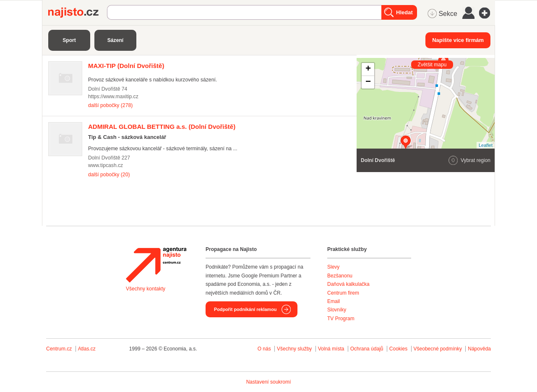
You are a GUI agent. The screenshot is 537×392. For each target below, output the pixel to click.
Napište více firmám (458, 40)
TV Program (341, 319)
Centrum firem (343, 293)
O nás (264, 349)
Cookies (398, 349)
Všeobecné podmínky (438, 349)
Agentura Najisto (156, 265)
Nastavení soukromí (269, 382)
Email (334, 301)
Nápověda (479, 349)
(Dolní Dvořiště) (126, 66)
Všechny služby (295, 349)
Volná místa (331, 349)
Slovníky (337, 310)
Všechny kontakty (146, 289)
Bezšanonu (340, 276)
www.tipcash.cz (106, 165)
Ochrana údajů (367, 349)
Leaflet (486, 145)
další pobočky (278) (110, 105)
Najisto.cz (78, 13)
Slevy (333, 267)
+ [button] (368, 69)
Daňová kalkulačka (348, 284)
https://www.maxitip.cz (113, 97)
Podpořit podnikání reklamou (245, 309)
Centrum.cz (59, 349)
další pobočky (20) (109, 175)
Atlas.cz (87, 349)
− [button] (368, 82)
